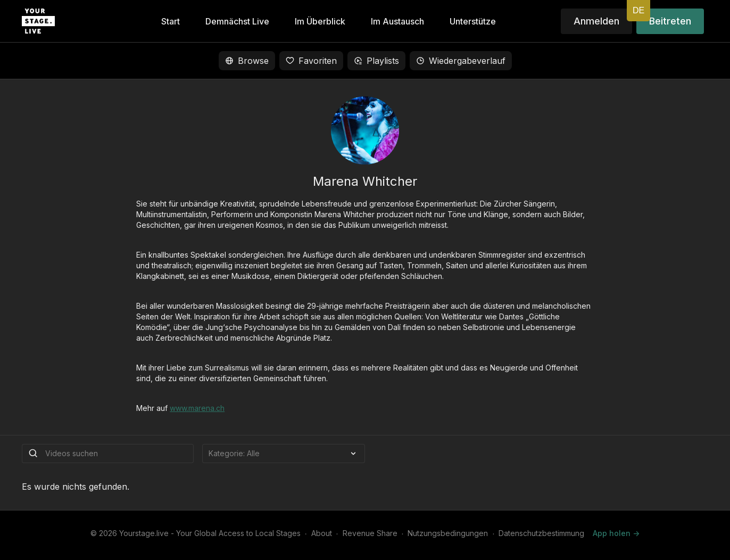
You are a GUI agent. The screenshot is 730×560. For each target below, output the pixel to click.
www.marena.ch (197, 408)
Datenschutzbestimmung (541, 533)
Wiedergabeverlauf (461, 61)
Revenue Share (370, 533)
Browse (247, 61)
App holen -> (616, 533)
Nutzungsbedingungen (448, 533)
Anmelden (596, 21)
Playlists (376, 61)
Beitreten (670, 21)
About (322, 533)
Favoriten (311, 61)
